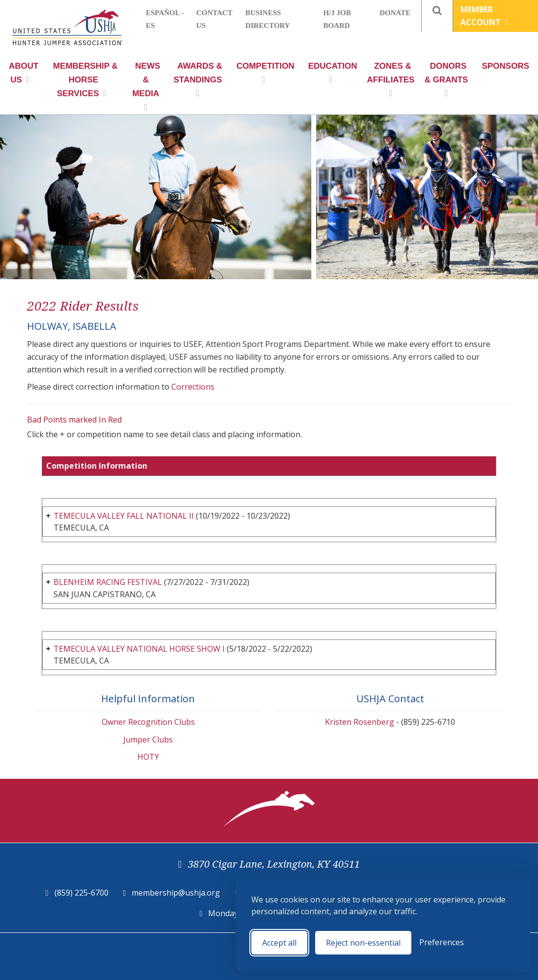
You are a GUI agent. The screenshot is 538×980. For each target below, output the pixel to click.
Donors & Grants (446, 79)
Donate (395, 13)
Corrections (193, 387)
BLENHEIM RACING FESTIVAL (108, 582)
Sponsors (506, 66)
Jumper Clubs (148, 740)
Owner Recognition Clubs (148, 722)
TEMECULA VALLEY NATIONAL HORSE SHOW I (139, 649)
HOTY (148, 757)
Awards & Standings (198, 79)
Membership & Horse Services (85, 80)
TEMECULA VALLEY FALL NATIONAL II (124, 516)
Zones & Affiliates (390, 79)
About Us (24, 73)
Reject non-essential (363, 943)
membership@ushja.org (176, 893)
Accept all (279, 943)
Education (333, 73)
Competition (266, 73)
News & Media (146, 87)
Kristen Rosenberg (360, 722)
